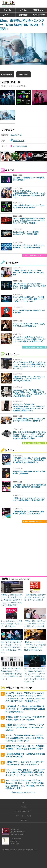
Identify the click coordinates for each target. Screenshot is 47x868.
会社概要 (24, 820)
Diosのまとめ (16, 135)
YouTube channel (20, 146)
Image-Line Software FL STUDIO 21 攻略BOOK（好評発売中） (29, 473)
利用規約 (24, 807)
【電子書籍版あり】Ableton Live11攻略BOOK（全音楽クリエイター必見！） (28, 513)
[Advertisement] (23, 550)
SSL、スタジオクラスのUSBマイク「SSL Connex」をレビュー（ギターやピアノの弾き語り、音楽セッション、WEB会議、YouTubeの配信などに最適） (29, 435)
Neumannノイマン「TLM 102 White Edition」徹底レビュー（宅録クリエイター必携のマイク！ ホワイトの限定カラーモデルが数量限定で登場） (29, 393)
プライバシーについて (24, 816)
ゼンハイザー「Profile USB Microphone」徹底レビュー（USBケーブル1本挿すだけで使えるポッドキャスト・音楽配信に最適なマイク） (29, 407)
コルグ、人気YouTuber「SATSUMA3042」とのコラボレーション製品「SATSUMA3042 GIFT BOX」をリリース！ (29, 194)
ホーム (24, 803)
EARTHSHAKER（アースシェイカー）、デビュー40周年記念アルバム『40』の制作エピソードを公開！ (29, 286)
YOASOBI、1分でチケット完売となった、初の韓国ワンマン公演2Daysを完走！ (29, 246)
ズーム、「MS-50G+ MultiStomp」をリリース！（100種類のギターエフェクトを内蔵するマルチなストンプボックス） (25, 738)
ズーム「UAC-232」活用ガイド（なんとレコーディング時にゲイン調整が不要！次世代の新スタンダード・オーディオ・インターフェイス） (29, 365)
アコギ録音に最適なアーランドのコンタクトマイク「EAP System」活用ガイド (29, 420)
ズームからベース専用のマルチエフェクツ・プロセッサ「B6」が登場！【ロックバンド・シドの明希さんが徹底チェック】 (29, 339)
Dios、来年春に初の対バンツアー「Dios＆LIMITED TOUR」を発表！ (22, 25)
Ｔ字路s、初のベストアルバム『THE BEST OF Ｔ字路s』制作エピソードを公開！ (28, 273)
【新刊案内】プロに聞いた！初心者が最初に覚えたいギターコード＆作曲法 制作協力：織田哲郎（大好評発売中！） (29, 460)
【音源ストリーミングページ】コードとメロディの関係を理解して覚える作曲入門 (29, 499)
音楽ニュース (19, 141)
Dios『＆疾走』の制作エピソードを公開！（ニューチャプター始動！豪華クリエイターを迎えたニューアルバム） (29, 299)
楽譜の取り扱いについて (24, 811)
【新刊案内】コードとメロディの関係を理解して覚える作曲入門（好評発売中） (29, 486)
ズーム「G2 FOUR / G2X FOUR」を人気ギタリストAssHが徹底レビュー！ (29, 325)
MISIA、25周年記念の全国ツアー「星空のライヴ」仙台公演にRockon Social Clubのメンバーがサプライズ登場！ (29, 221)
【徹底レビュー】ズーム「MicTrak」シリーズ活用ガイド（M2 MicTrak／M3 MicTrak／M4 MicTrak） (29, 379)
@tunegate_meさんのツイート (24, 792)
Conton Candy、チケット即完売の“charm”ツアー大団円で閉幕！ (26, 233)
